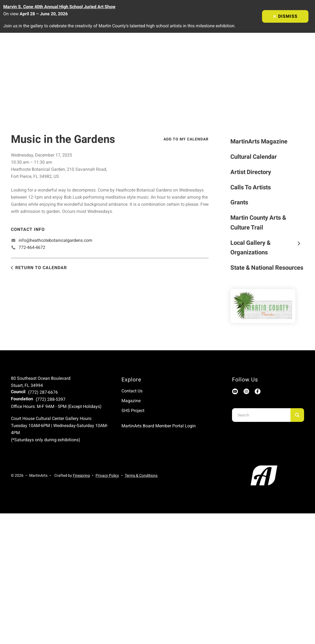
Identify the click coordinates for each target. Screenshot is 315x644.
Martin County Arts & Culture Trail (258, 223)
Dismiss (285, 16)
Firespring (81, 475)
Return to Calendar (41, 268)
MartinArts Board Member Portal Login (159, 426)
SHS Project (133, 411)
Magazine (131, 401)
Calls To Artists (251, 187)
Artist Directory (251, 172)
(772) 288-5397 (51, 399)
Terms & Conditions (141, 475)
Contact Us (132, 391)
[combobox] (261, 415)
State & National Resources (267, 268)
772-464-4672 (32, 247)
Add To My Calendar (186, 139)
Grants (239, 202)
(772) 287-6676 (43, 392)
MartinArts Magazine (259, 141)
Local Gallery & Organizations (267, 248)
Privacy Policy (107, 475)
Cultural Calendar (254, 157)
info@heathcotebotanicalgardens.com (55, 240)
